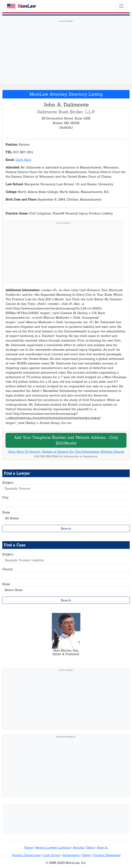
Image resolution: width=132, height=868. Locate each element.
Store (91, 847)
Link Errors (52, 855)
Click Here (23, 160)
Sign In (102, 847)
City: (6, 497)
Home (29, 847)
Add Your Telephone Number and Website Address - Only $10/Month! (66, 440)
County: (8, 569)
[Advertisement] (66, 51)
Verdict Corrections (26, 855)
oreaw (21, 6)
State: (6, 512)
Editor (87, 855)
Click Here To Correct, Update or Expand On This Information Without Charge (66, 452)
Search (66, 528)
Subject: (8, 482)
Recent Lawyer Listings (53, 847)
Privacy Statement (107, 855)
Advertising (71, 855)
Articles (79, 847)
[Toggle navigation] (121, 6)
